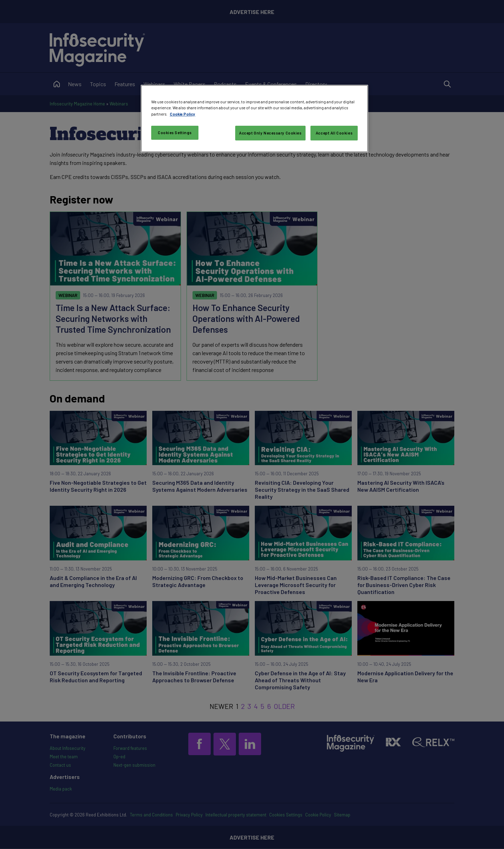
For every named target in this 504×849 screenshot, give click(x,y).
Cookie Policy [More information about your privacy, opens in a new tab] (183, 114)
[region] (254, 118)
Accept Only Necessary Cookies (270, 133)
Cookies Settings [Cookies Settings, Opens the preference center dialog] (175, 133)
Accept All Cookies (334, 133)
